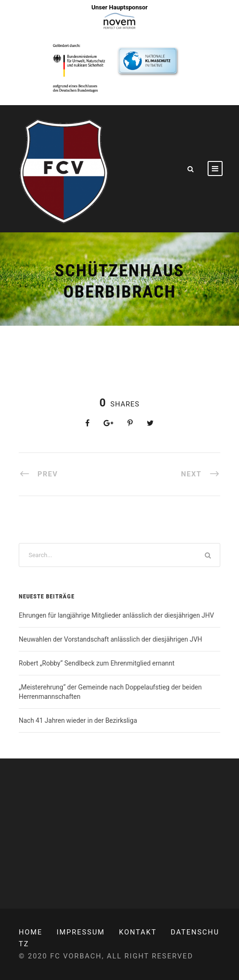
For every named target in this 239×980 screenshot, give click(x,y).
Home (31, 932)
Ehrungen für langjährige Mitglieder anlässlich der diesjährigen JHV (116, 615)
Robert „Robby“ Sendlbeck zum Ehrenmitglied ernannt (97, 663)
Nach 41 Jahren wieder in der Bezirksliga (78, 720)
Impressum (81, 932)
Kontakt (138, 932)
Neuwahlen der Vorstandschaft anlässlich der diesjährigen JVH (110, 639)
